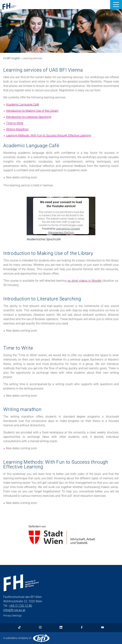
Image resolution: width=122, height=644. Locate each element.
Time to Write (15, 123)
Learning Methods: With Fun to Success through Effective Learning (48, 135)
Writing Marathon (17, 129)
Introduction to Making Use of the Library (32, 111)
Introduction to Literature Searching (29, 117)
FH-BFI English (12, 58)
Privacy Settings (12, 616)
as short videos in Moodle (84, 281)
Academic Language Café (22, 104)
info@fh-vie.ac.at (14, 610)
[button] (116, 5)
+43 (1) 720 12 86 (21, 606)
